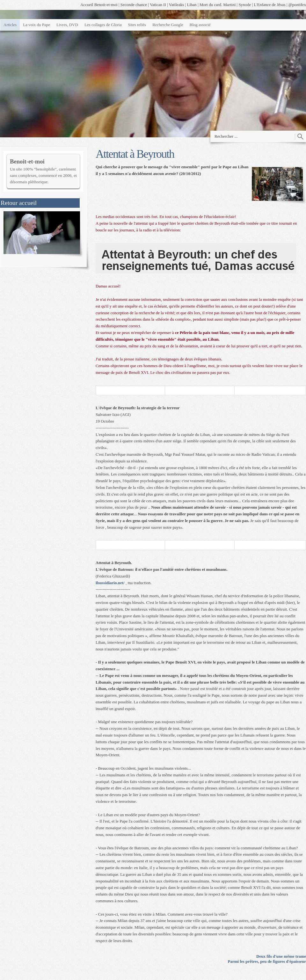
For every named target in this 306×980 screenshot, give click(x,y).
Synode (245, 5)
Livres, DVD (67, 25)
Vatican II (158, 5)
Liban (192, 5)
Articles (10, 25)
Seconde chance (134, 5)
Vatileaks (177, 5)
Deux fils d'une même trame (281, 956)
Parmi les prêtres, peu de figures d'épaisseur (267, 961)
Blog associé (200, 25)
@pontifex (297, 5)
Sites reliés (137, 25)
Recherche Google (168, 25)
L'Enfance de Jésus (270, 5)
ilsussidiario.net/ (110, 583)
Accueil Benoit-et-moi (99, 5)
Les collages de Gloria (103, 25)
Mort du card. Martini (218, 5)
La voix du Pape (36, 25)
